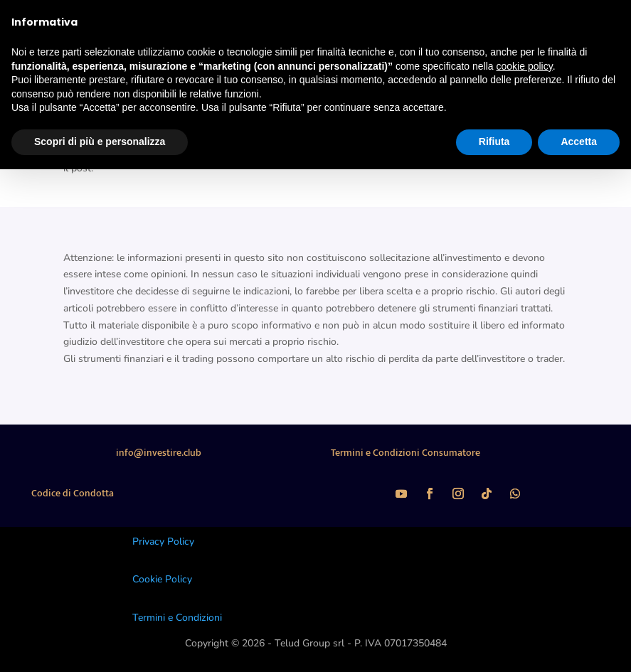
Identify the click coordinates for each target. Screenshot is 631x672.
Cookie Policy (162, 579)
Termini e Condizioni (177, 618)
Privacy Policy (163, 542)
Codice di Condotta (73, 493)
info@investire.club (159, 453)
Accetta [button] (579, 142)
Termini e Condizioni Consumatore (405, 453)
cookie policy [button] (525, 66)
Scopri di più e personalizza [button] (100, 142)
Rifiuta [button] (494, 142)
